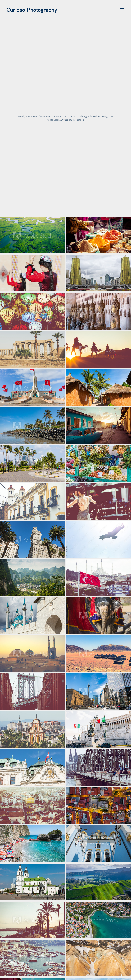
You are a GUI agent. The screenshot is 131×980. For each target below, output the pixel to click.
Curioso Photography (32, 10)
